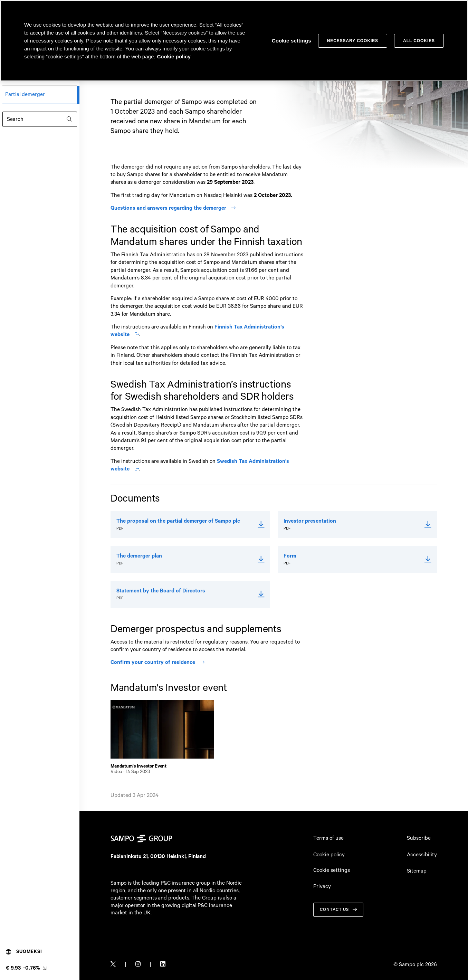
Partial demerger (25, 94)
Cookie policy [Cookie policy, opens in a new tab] (174, 56)
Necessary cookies (353, 41)
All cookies (419, 41)
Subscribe (419, 838)
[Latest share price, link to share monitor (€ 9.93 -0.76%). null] (26, 968)
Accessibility (422, 855)
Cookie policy (329, 855)
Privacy (322, 887)
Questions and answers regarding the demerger (173, 208)
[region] (234, 41)
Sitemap (417, 871)
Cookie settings (332, 870)
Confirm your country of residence (157, 662)
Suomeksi (24, 952)
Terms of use (328, 838)
